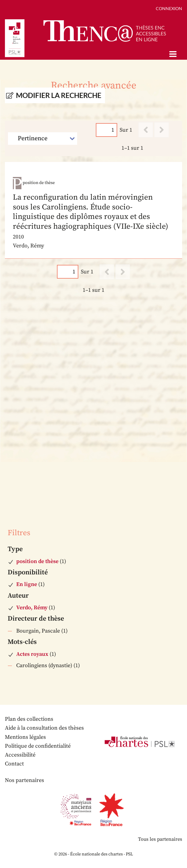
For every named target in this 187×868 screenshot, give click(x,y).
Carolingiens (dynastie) (44, 665)
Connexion (169, 8)
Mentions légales (25, 737)
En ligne (27, 584)
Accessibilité (20, 755)
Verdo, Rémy (32, 608)
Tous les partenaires (160, 839)
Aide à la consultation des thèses (44, 728)
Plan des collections (29, 719)
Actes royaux (32, 654)
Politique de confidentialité (38, 746)
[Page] (107, 130)
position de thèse (37, 561)
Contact (14, 764)
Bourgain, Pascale (38, 631)
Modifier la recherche (59, 95)
